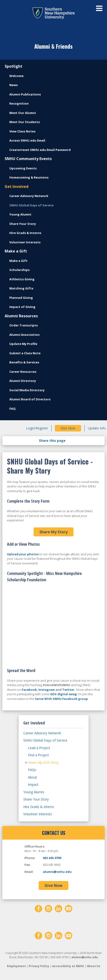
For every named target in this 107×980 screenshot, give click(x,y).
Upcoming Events (23, 168)
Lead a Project (39, 748)
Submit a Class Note (25, 353)
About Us (94, 966)
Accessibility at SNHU (68, 966)
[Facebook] (38, 908)
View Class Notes (22, 131)
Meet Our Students (25, 122)
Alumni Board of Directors (30, 399)
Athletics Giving (22, 279)
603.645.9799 (52, 858)
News (14, 85)
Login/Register (37, 428)
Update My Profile (23, 344)
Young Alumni (20, 214)
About (33, 777)
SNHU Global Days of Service (31, 205)
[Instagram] (48, 908)
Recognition (19, 103)
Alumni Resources (21, 316)
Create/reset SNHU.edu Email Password (40, 150)
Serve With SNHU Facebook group (61, 699)
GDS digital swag (63, 694)
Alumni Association (24, 335)
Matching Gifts (21, 288)
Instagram (47, 690)
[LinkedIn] (59, 908)
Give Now (68, 428)
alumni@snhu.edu (57, 872)
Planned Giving (21, 298)
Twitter (68, 690)
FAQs (32, 770)
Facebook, (30, 690)
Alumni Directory (23, 381)
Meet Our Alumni (23, 113)
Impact (33, 784)
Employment (16, 966)
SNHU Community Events (28, 159)
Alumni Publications (25, 94)
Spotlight (14, 66)
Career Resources (23, 372)
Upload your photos (23, 554)
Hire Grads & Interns (25, 233)
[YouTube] (69, 908)
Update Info (97, 428)
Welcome (16, 76)
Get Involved (17, 186)
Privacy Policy (39, 966)
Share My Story (53, 532)
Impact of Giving (22, 307)
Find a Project (38, 755)
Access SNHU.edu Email (27, 140)
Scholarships (19, 270)
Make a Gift (16, 251)
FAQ (12, 409)
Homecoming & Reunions (29, 177)
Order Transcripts (24, 325)
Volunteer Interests (25, 242)
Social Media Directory (27, 390)
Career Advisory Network (29, 196)
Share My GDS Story (43, 762)
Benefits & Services (24, 362)
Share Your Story (23, 224)
